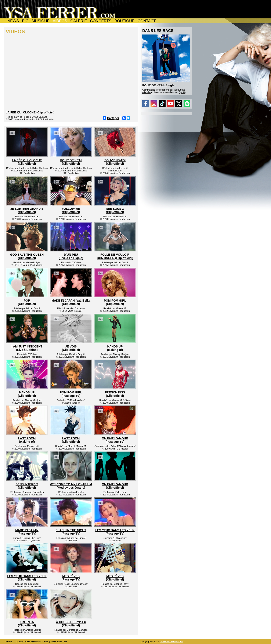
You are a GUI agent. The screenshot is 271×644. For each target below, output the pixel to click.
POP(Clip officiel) (27, 302)
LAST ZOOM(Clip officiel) (71, 440)
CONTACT (147, 21)
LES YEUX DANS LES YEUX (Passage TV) (115, 532)
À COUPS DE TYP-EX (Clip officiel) (71, 624)
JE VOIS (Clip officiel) (71, 348)
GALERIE (79, 21)
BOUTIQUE (124, 21)
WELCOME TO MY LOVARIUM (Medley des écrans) (71, 486)
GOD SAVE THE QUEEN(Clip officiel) (27, 256)
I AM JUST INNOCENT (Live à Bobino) (27, 348)
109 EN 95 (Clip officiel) (27, 624)
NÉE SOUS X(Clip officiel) (115, 210)
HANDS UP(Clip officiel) (27, 394)
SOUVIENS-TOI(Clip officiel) (115, 162)
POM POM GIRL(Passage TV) (71, 394)
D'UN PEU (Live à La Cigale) (71, 256)
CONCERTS (101, 21)
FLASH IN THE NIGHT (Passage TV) (71, 532)
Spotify (183, 92)
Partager (111, 118)
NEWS (13, 21)
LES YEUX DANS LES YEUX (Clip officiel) (27, 578)
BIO (25, 21)
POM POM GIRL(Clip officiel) (115, 302)
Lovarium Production (171, 641)
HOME (9, 641)
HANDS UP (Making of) (115, 348)
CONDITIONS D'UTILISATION (32, 641)
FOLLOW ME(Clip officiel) (71, 210)
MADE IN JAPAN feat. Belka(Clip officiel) (71, 302)
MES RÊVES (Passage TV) (71, 578)
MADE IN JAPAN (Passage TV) (27, 532)
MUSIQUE (41, 21)
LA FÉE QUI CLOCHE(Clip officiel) (27, 162)
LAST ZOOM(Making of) (27, 440)
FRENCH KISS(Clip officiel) (115, 394)
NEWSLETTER (59, 641)
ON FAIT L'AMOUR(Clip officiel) (115, 486)
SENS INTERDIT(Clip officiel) (27, 486)
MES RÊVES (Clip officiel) (115, 578)
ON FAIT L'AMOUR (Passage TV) (115, 440)
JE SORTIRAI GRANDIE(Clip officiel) (27, 210)
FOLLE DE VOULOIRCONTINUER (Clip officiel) (115, 256)
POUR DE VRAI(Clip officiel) (71, 162)
